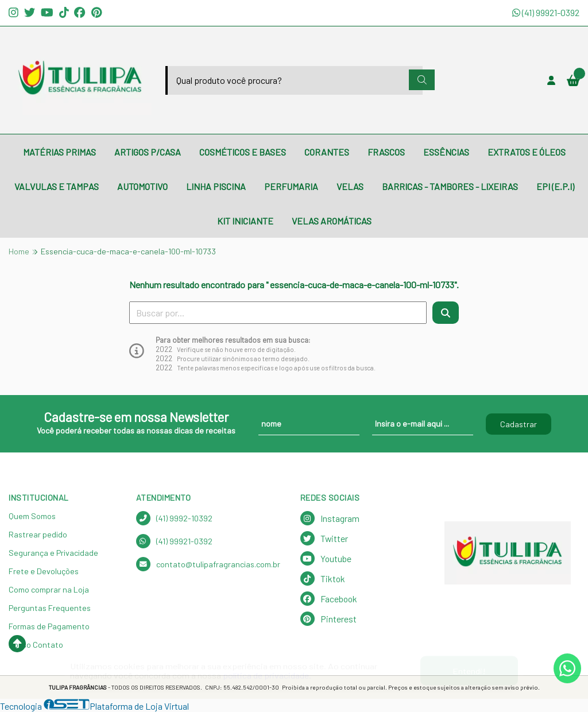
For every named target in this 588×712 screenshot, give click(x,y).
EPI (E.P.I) (555, 186)
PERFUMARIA (291, 186)
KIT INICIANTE (245, 221)
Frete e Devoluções (44, 571)
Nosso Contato (36, 645)
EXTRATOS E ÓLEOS (527, 152)
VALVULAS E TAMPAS (57, 186)
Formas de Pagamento (49, 626)
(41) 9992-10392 (174, 518)
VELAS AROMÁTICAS (332, 221)
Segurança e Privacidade (53, 553)
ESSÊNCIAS (446, 152)
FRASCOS (386, 152)
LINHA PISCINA (216, 186)
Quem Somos (32, 516)
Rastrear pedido (38, 534)
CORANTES (327, 152)
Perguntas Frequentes (50, 608)
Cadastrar (519, 424)
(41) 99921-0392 (546, 12)
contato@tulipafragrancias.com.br (208, 564)
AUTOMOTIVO (142, 186)
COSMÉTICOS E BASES (243, 152)
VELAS (350, 186)
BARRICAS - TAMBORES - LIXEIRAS (450, 186)
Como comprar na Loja (49, 589)
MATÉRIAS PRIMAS (59, 152)
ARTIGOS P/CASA (148, 152)
